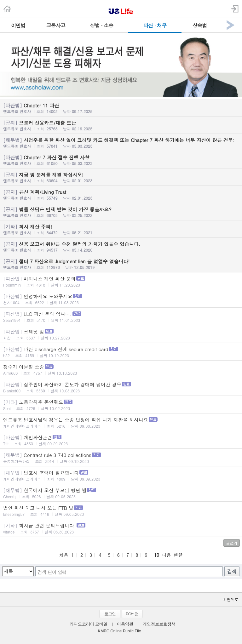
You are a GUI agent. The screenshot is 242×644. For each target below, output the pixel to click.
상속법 (200, 25)
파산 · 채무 (155, 25)
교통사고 (56, 25)
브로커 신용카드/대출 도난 (121, 125)
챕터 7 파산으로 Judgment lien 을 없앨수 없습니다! (121, 264)
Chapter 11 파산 (121, 108)
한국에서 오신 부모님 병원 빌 (121, 493)
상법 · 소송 (102, 25)
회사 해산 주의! (121, 229)
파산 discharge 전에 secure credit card (121, 352)
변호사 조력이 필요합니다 (121, 475)
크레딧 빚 (121, 334)
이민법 (18, 25)
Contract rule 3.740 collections (121, 458)
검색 (232, 571)
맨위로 (231, 599)
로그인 (110, 614)
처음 (64, 555)
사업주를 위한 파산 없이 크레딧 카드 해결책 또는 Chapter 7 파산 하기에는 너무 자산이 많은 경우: (121, 143)
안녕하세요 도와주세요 (121, 299)
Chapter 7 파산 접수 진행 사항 (121, 160)
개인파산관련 (121, 440)
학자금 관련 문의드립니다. (121, 528)
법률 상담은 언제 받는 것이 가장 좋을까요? (121, 212)
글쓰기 (232, 543)
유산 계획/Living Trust (121, 195)
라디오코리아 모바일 (89, 624)
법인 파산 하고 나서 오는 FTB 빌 (121, 511)
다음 (166, 555)
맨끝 (178, 555)
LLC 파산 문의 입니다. (121, 317)
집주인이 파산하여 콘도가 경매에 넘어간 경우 (121, 387)
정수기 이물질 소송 (121, 370)
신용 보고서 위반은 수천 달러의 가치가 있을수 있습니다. (121, 247)
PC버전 (132, 614)
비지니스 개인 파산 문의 (121, 281)
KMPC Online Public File (120, 631)
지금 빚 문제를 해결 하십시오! (121, 177)
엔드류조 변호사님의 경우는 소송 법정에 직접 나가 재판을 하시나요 (121, 422)
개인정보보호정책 (159, 624)
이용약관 (125, 624)
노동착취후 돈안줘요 (121, 405)
